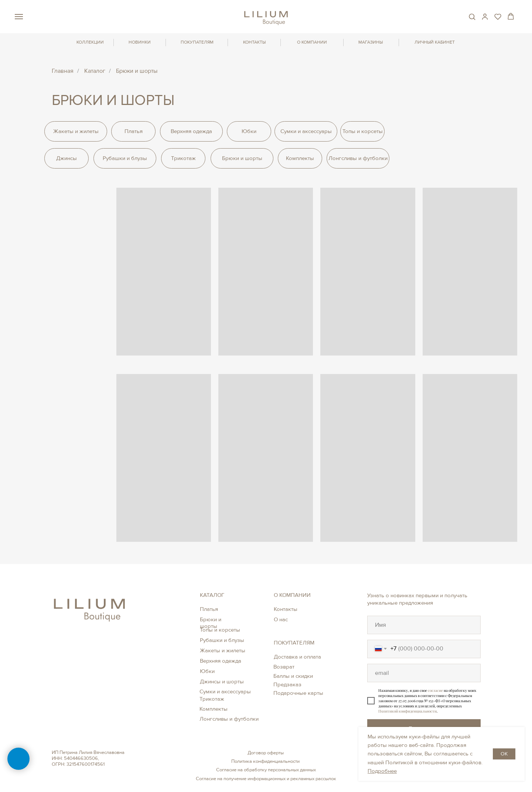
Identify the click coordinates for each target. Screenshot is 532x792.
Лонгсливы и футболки (229, 719)
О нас (281, 619)
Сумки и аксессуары (225, 691)
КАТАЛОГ (212, 595)
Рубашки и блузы (222, 640)
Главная (63, 71)
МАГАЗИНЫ (371, 42)
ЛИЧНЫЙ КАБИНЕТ (435, 42)
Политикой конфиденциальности (407, 711)
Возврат (284, 667)
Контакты (286, 609)
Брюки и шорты (211, 623)
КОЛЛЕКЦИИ (90, 42)
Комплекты (214, 709)
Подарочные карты (298, 693)
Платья (209, 609)
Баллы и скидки (293, 676)
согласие (435, 690)
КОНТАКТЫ (254, 42)
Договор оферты (266, 753)
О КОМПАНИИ (312, 42)
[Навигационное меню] (19, 17)
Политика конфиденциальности (265, 761)
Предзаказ (287, 684)
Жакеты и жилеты (223, 650)
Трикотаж (212, 699)
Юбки (207, 671)
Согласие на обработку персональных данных (266, 770)
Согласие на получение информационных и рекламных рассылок (266, 779)
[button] (472, 16)
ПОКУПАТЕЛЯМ (197, 42)
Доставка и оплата (297, 657)
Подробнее (382, 771)
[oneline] (424, 625)
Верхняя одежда (221, 661)
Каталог (95, 71)
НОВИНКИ (140, 42)
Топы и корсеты (220, 630)
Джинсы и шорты (222, 681)
